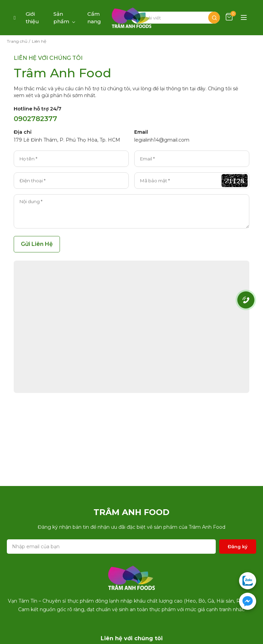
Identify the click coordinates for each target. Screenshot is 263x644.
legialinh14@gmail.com (162, 140)
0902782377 (35, 119)
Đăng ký (238, 547)
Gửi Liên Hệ (37, 244)
